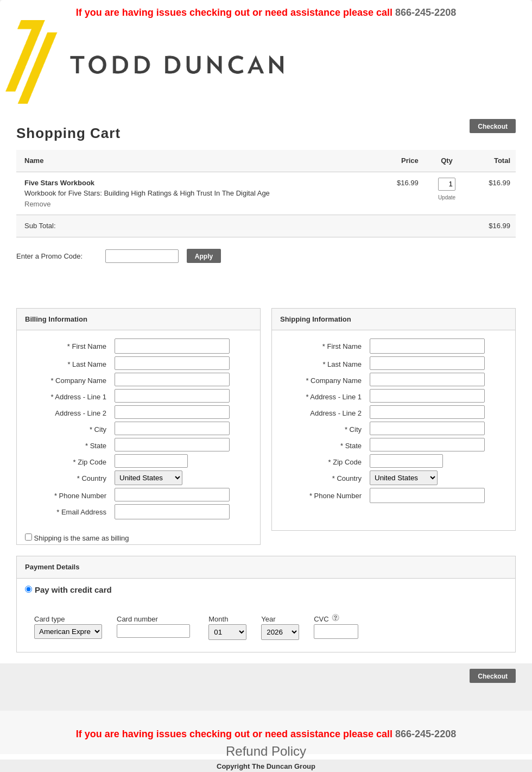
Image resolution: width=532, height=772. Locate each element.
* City (98, 429)
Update (447, 197)
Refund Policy (266, 751)
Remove (37, 204)
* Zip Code (90, 462)
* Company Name (78, 381)
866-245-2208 (426, 12)
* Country (92, 478)
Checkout (493, 127)
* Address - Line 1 (78, 397)
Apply (204, 256)
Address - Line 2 (81, 413)
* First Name (87, 346)
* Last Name (87, 364)
